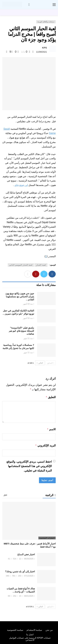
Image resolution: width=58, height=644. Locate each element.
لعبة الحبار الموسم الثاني (21, 265)
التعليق (51, 397)
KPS (44, 48)
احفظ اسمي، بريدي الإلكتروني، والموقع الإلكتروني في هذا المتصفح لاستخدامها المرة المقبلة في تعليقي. (29, 465)
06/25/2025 (29, 558)
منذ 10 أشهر (29, 304)
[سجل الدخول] (29, 5)
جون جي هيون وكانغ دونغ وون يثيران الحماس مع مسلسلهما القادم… (20, 297)
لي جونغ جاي (21, 185)
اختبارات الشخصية (47, 537)
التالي (40, 363)
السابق (51, 363)
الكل (5, 494)
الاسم (51, 429)
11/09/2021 (41, 52)
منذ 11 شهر (29, 338)
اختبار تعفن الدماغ (26, 553)
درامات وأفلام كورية (46, 22)
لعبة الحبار (41, 265)
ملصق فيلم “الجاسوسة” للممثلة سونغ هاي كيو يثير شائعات (21, 331)
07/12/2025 (29, 575)
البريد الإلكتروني (45, 445)
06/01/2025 (29, 595)
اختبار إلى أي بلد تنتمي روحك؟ (20, 570)
